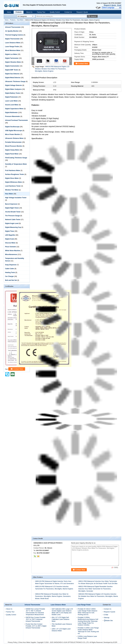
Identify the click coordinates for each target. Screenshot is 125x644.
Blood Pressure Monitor (14, 146)
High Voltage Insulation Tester (16, 198)
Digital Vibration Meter (13, 62)
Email (119, 5)
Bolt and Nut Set (11, 280)
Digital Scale (10, 239)
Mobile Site (108, 621)
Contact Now (83, 64)
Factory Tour (41, 12)
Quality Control (55, 12)
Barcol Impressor (11, 204)
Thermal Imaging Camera (14, 35)
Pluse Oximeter (11, 247)
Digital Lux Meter (11, 54)
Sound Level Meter (12, 105)
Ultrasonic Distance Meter (14, 138)
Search (93, 16)
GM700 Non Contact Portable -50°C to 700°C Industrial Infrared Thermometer (35, 619)
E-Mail (106, 615)
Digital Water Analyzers (13, 89)
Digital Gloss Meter (12, 178)
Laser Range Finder (12, 47)
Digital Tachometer (12, 58)
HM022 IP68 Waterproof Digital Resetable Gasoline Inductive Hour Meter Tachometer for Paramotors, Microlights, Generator (95, 589)
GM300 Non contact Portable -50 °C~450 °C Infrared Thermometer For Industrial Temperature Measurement (35, 612)
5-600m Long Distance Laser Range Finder (87, 637)
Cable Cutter (10, 269)
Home (9, 12)
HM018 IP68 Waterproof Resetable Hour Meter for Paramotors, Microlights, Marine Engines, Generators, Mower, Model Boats (53, 596)
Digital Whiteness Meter (14, 182)
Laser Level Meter (11, 101)
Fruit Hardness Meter (13, 170)
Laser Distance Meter (13, 43)
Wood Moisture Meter (13, 50)
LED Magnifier (10, 235)
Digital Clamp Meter (12, 150)
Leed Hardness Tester (13, 186)
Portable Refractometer (13, 142)
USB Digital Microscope (14, 131)
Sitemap (107, 618)
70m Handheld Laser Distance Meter (62, 625)
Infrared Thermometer (13, 27)
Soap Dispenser (11, 265)
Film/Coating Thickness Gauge (16, 158)
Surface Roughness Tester (15, 174)
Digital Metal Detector (13, 78)
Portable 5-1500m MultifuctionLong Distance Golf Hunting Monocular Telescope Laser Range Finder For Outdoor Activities (88, 621)
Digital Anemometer (12, 66)
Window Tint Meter (12, 190)
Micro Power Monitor (13, 134)
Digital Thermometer (12, 39)
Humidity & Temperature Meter (16, 164)
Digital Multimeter (11, 113)
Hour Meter (20, 20)
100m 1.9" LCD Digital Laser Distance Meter (61, 630)
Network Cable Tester (13, 220)
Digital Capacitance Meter (14, 109)
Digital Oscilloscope (12, 127)
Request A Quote (110, 5)
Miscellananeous (11, 254)
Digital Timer (10, 231)
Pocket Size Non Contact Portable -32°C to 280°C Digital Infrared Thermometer (36, 626)
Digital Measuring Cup (13, 227)
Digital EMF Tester (12, 70)
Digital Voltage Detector (13, 85)
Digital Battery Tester (13, 93)
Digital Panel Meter (12, 154)
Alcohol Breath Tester (13, 212)
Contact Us (68, 12)
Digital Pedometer (11, 97)
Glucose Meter (10, 243)
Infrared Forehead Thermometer (16, 120)
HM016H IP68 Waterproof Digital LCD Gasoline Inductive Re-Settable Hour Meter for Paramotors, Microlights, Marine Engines (98, 596)
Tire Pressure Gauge (12, 216)
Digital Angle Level (12, 223)
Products (19, 12)
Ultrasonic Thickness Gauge (15, 81)
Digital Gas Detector (12, 74)
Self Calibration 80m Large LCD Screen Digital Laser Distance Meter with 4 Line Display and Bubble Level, (62, 612)
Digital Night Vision (12, 208)
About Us (29, 12)
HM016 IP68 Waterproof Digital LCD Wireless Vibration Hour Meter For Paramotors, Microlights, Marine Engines (52, 69)
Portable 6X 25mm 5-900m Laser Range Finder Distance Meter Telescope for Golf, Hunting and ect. (87, 612)
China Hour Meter (24, 642)
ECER (115, 642)
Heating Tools (10, 272)
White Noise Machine (13, 251)
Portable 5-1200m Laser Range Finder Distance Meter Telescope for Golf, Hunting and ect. (88, 631)
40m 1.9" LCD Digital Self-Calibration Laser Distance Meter (61, 619)
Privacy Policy (12, 642)
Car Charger (9, 276)
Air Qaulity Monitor (12, 31)
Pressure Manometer (13, 116)
